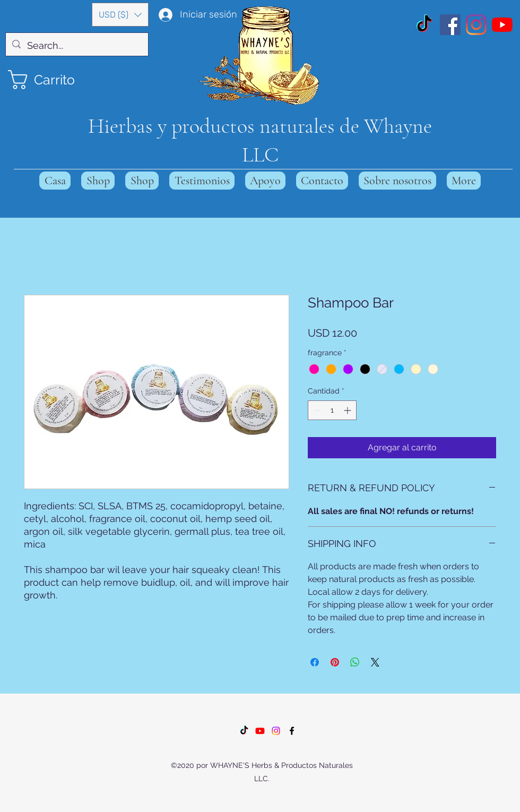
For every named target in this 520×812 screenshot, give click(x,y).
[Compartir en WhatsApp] (355, 662)
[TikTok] (424, 25)
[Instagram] (476, 25)
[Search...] (76, 46)
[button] (120, 15)
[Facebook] (450, 25)
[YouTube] (502, 25)
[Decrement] (316, 410)
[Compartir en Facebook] (315, 662)
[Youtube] (260, 731)
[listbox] (120, 15)
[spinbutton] (332, 410)
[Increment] (348, 410)
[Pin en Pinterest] (335, 662)
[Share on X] (375, 662)
